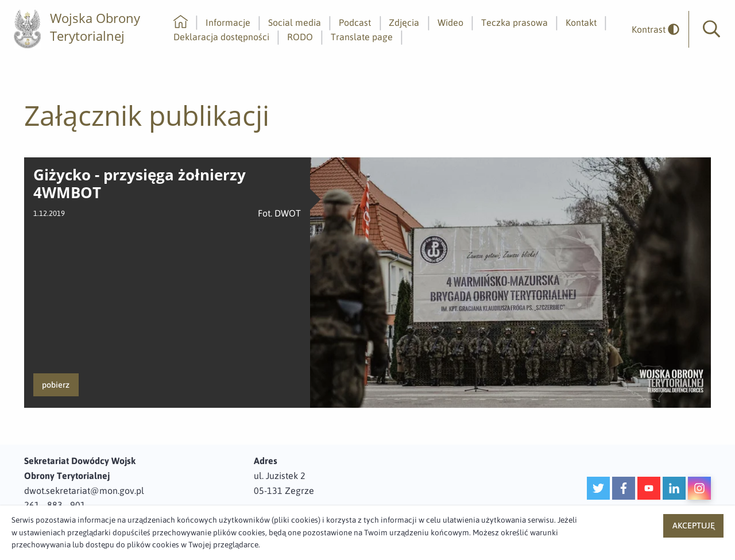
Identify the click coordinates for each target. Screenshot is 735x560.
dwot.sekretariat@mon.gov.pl (84, 491)
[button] (711, 29)
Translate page (362, 37)
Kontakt (581, 22)
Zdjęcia (404, 22)
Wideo (450, 22)
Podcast (355, 22)
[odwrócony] (651, 30)
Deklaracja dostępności (221, 37)
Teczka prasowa (514, 22)
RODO (300, 37)
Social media (295, 22)
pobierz (56, 385)
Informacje (228, 22)
